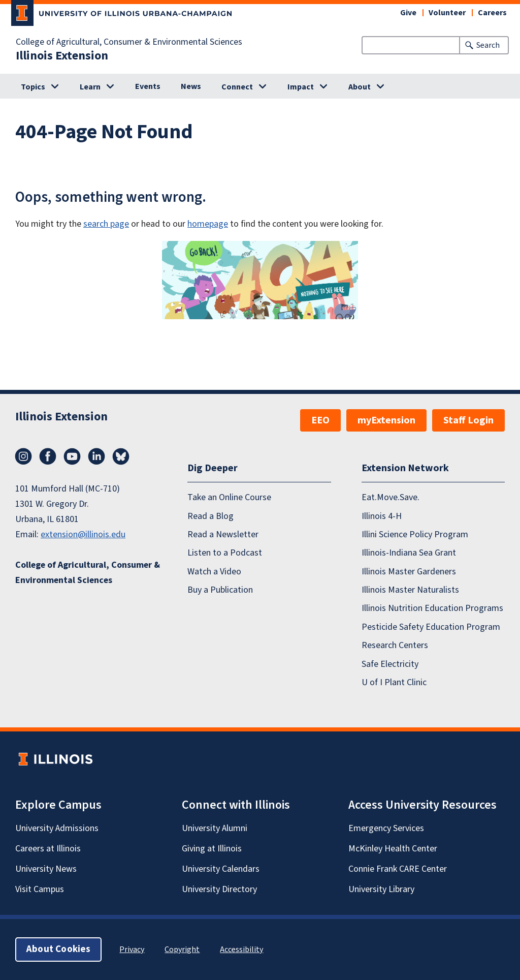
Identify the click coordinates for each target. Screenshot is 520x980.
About (360, 87)
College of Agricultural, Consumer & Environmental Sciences (129, 42)
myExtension (386, 420)
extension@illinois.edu (83, 534)
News (191, 86)
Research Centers (395, 645)
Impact (301, 87)
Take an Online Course (229, 497)
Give (408, 13)
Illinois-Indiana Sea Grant (409, 553)
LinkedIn (96, 456)
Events (148, 86)
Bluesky (121, 456)
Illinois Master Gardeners (409, 572)
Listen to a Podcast (225, 553)
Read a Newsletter (223, 534)
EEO (320, 420)
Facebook (48, 456)
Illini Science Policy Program (415, 534)
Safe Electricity (390, 664)
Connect (237, 87)
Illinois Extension (62, 56)
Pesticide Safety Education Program (431, 627)
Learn (90, 87)
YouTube (72, 456)
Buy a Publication (220, 590)
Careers (492, 13)
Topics (33, 87)
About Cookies (58, 949)
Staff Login (468, 420)
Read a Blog (210, 516)
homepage (208, 224)
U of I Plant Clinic (394, 682)
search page (106, 224)
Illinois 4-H (382, 516)
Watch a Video (214, 572)
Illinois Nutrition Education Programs (432, 608)
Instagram (23, 456)
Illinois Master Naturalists (410, 590)
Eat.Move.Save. (391, 497)
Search (488, 45)
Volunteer (447, 13)
